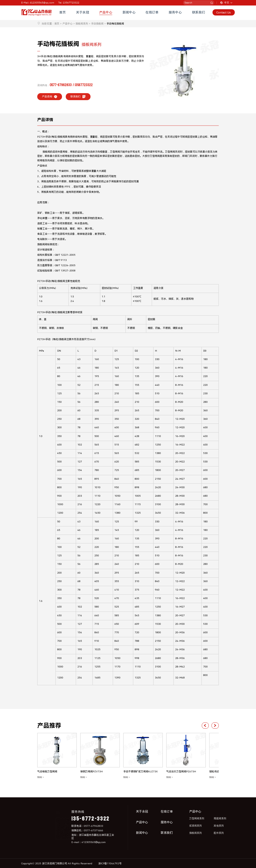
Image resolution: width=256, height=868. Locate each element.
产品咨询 (50, 97)
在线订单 (153, 13)
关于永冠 (83, 13)
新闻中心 (130, 13)
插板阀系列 (82, 24)
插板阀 (61, 137)
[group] (57, 756)
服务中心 (176, 13)
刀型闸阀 (115, 152)
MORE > (40, 777)
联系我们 (199, 13)
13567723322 (84, 85)
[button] (205, 726)
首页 (63, 13)
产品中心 (107, 13)
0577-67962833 (61, 85)
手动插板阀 (97, 24)
